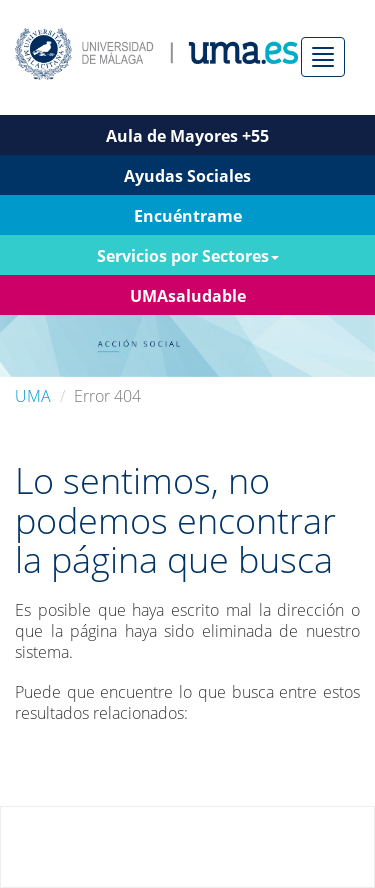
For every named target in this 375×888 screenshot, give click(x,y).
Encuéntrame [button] (188, 216)
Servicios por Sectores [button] (188, 256)
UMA (33, 396)
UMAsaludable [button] (188, 296)
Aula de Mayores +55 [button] (187, 136)
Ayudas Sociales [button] (187, 176)
